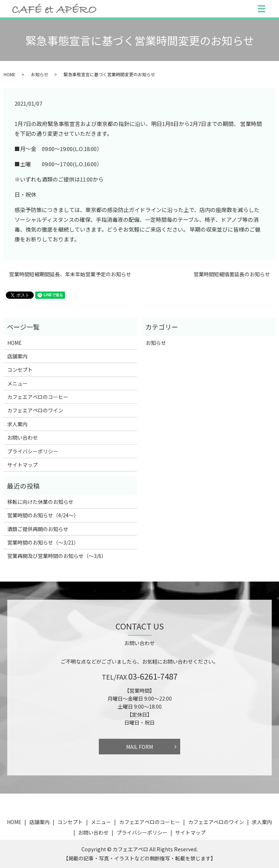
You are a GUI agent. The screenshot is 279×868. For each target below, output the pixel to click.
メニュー (17, 383)
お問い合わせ (23, 437)
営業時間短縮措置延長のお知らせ (232, 274)
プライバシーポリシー (33, 451)
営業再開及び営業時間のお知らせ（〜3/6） (57, 556)
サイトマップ (23, 465)
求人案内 (17, 424)
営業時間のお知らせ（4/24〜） (43, 515)
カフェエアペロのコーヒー (38, 397)
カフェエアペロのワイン (35, 410)
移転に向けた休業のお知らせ (40, 502)
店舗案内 (17, 356)
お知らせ (40, 74)
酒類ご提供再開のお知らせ (38, 529)
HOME (10, 74)
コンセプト (20, 370)
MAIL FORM (139, 747)
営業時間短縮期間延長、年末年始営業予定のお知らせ (70, 274)
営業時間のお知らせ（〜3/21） (43, 542)
